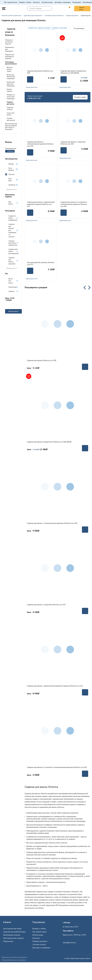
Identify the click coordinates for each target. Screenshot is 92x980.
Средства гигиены (10, 108)
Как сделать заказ (39, 932)
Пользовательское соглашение (14, 960)
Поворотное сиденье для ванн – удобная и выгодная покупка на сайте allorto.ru (48, 29)
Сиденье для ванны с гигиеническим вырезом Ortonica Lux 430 (40, 144)
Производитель (12, 159)
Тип (12, 274)
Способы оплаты (47, 2)
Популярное (12, 211)
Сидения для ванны (11, 103)
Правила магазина (40, 941)
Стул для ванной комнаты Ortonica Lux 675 (41, 263)
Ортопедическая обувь (12, 929)
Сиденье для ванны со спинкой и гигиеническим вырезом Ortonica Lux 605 (74, 204)
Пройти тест (67, 939)
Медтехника (8, 941)
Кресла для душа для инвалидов (11, 84)
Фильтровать (13, 311)
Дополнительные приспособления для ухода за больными (11, 127)
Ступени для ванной (11, 119)
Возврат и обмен (25, 2)
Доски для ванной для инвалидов (11, 77)
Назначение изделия (12, 196)
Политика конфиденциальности (14, 957)
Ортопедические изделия (13, 938)
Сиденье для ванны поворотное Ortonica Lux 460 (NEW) (73, 72)
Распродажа (77, 2)
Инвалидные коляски (12, 935)
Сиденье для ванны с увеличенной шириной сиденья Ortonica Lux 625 (41, 204)
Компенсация (38, 935)
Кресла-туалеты (10, 90)
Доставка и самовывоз (63, 2)
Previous (85, 288)
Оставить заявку (80, 97)
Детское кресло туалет (10, 69)
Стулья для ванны (11, 114)
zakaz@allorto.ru (69, 942)
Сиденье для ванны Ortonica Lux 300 (40, 72)
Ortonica (10, 151)
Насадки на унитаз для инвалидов (11, 97)
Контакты (36, 2)
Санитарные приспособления (11, 63)
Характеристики (41, 87)
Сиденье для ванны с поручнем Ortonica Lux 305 (73, 143)
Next (89, 288)
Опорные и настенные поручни (9, 42)
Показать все (11, 189)
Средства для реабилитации (14, 932)
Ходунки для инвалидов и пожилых (10, 56)
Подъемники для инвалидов (10, 49)
